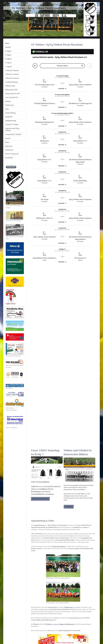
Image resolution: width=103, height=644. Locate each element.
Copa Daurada (73, 560)
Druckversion (10, 638)
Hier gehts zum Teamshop (40, 320)
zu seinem (59, 445)
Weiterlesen (69, 328)
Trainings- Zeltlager (87, 554)
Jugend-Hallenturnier (75, 439)
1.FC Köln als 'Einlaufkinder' (47, 554)
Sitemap (18, 638)
